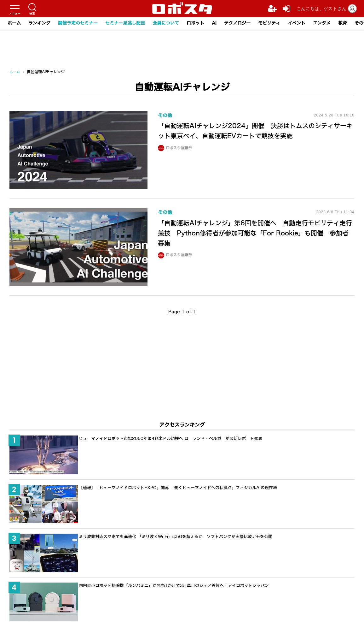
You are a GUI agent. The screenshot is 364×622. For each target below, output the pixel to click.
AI (214, 23)
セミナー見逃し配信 (125, 23)
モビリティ (269, 23)
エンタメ (322, 23)
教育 (343, 23)
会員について (166, 23)
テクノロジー (237, 23)
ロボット (195, 23)
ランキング (39, 23)
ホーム (14, 23)
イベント (297, 23)
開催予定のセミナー (78, 23)
